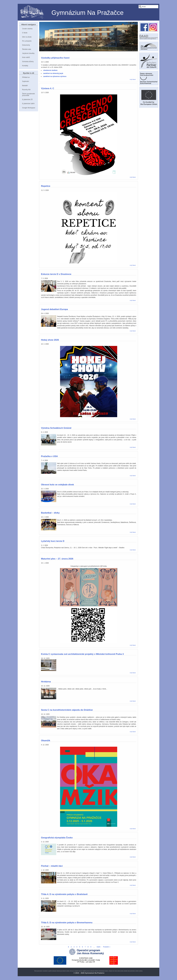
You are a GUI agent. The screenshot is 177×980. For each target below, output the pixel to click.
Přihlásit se (26, 77)
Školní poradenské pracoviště (28, 95)
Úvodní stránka (27, 29)
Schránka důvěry (28, 62)
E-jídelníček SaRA (28, 104)
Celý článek (133, 79)
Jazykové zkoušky (28, 53)
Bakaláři (25, 86)
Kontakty (25, 66)
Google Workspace (29, 108)
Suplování (26, 81)
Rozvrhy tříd (26, 90)
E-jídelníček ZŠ (27, 100)
